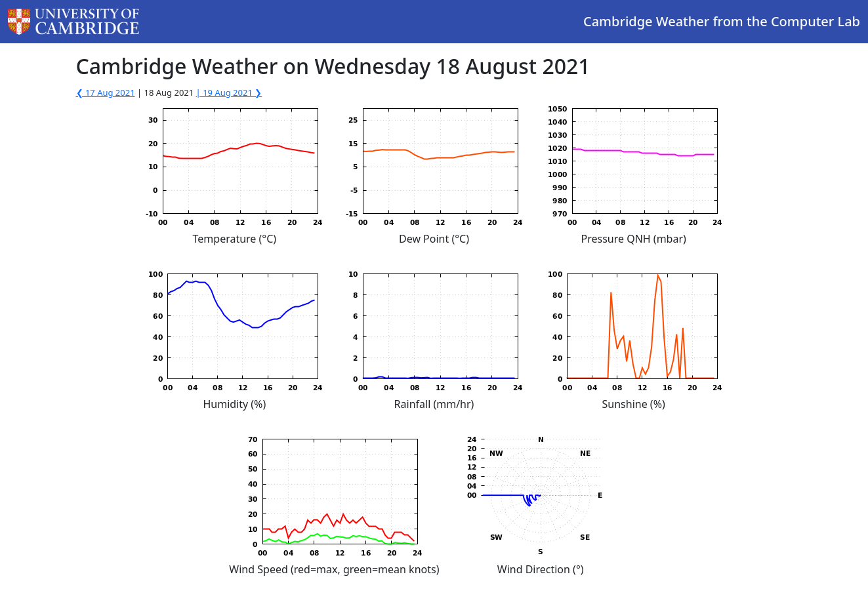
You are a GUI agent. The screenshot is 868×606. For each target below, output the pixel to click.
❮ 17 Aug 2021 (106, 92)
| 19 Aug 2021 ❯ (229, 92)
